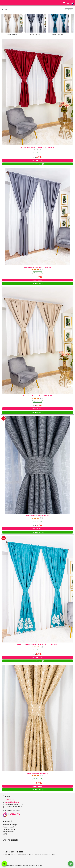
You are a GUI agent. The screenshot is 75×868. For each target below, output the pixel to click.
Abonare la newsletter (13, 810)
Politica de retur (8, 832)
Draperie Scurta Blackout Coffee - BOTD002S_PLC (38, 396)
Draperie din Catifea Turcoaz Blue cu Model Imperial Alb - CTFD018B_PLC (38, 644)
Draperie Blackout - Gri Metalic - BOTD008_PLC (37, 267)
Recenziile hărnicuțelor (11, 825)
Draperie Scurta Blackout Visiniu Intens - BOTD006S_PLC (37, 147)
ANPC (5, 834)
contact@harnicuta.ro (12, 802)
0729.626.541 (10, 800)
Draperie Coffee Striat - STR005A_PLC (37, 773)
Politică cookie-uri (9, 829)
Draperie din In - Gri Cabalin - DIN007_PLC (37, 516)
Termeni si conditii (9, 827)
